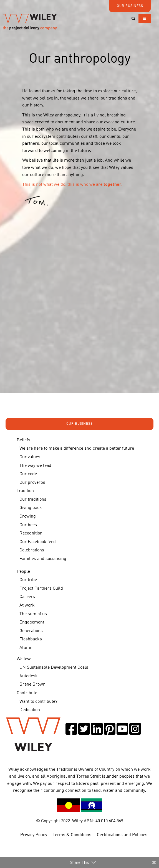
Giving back (31, 508)
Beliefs (23, 440)
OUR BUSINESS (130, 6)
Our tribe (28, 580)
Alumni (26, 648)
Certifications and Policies (122, 835)
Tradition (25, 491)
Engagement (32, 622)
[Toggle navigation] (145, 18)
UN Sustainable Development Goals (54, 668)
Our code (28, 474)
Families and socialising (43, 559)
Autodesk (29, 676)
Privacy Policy (34, 835)
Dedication (30, 710)
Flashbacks (31, 639)
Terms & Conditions (72, 835)
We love (24, 659)
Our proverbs (32, 483)
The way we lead (35, 466)
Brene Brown (32, 684)
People (23, 572)
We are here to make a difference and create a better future (77, 449)
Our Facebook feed (38, 542)
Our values (30, 457)
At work (27, 605)
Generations (31, 631)
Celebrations (32, 550)
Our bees (28, 525)
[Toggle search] (133, 19)
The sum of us (33, 614)
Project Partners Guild (41, 589)
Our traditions (33, 500)
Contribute (27, 693)
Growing (28, 516)
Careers (27, 597)
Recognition (31, 533)
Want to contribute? (38, 702)
